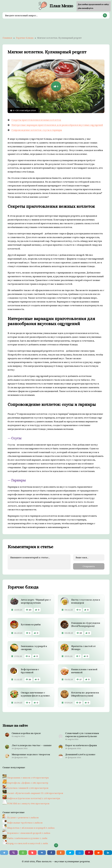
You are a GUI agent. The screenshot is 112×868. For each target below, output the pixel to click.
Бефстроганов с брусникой (30, 671)
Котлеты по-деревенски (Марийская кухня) (85, 694)
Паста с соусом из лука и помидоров (86, 601)
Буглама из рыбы (31, 624)
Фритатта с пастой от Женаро (83, 648)
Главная (7, 38)
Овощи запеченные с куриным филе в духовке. (36, 694)
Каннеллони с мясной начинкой (84, 671)
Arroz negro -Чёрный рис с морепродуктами (36, 601)
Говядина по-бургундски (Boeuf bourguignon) (86, 624)
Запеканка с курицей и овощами (34, 648)
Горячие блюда (25, 38)
